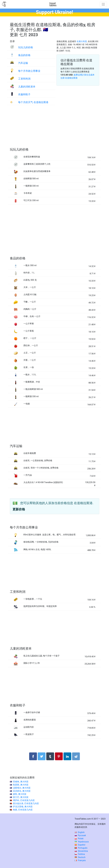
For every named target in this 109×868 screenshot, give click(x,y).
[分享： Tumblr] (50, 756)
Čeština (80, 854)
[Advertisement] (55, 129)
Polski (79, 839)
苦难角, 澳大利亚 (21, 782)
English (80, 832)
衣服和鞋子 (24, 94)
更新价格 (19, 509)
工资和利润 (24, 79)
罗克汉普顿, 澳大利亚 (23, 807)
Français (80, 860)
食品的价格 (24, 55)
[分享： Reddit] (76, 756)
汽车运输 (23, 63)
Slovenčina (81, 851)
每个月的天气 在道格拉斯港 (33, 102)
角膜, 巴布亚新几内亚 (23, 810)
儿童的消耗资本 (27, 87)
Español (80, 845)
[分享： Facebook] (33, 756)
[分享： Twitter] (42, 756)
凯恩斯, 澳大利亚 (21, 785)
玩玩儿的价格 (26, 47)
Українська (82, 842)
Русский (80, 835)
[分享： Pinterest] (59, 756)
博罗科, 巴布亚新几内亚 (24, 800)
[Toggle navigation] (103, 4)
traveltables (53, 4)
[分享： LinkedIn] (67, 756)
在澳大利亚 (82, 41)
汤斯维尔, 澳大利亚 (22, 788)
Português (81, 848)
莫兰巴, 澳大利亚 (21, 797)
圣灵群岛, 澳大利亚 (22, 791)
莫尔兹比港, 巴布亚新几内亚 (26, 803)
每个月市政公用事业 (29, 71)
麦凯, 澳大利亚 (20, 794)
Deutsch (80, 857)
